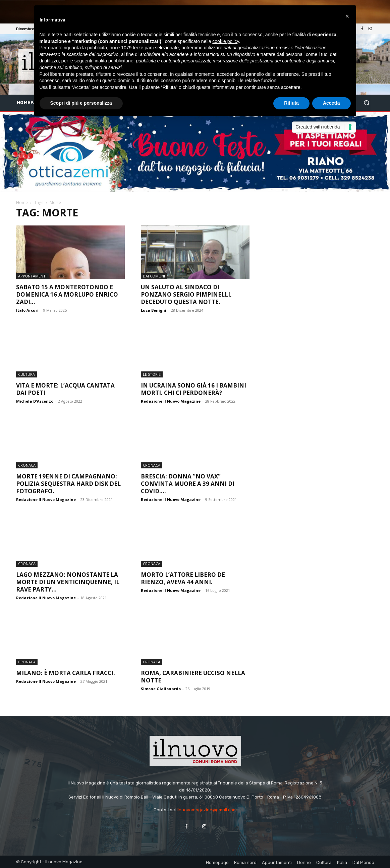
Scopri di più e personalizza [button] (81, 103)
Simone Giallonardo (161, 689)
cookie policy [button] (226, 41)
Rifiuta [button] (291, 103)
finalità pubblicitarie (114, 61)
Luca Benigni (154, 310)
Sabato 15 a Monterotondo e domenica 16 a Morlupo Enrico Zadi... (67, 294)
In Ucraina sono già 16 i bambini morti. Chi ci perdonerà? (193, 389)
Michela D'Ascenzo (35, 401)
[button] (366, 103)
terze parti (143, 48)
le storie (152, 374)
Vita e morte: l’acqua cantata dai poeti (65, 389)
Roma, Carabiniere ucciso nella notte (193, 677)
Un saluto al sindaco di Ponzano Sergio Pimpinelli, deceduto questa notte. (186, 294)
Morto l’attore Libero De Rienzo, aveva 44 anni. (183, 578)
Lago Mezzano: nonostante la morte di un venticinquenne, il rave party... (68, 582)
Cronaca (27, 465)
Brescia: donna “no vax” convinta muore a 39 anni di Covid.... (188, 484)
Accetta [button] (331, 103)
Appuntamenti (32, 276)
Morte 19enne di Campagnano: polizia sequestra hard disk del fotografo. (68, 484)
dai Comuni (154, 276)
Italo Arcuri (27, 310)
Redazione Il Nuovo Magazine (171, 401)
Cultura (26, 374)
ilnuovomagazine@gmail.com (207, 810)
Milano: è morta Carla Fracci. (66, 673)
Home (22, 202)
